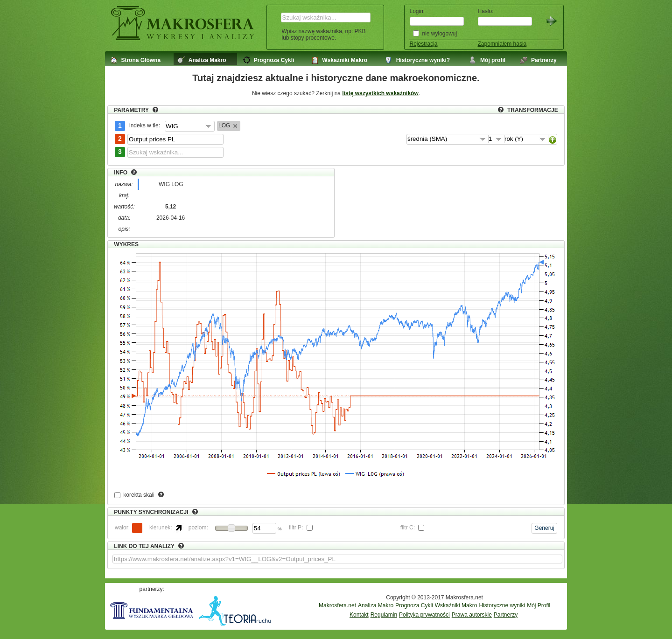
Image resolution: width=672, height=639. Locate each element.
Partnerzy (506, 615)
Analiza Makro (376, 605)
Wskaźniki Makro (456, 605)
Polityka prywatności (424, 615)
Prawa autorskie (472, 615)
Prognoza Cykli (414, 605)
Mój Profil (539, 605)
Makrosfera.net (337, 605)
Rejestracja (424, 44)
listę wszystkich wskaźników (380, 93)
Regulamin (384, 615)
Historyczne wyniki (502, 605)
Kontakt (359, 615)
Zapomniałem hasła (502, 44)
